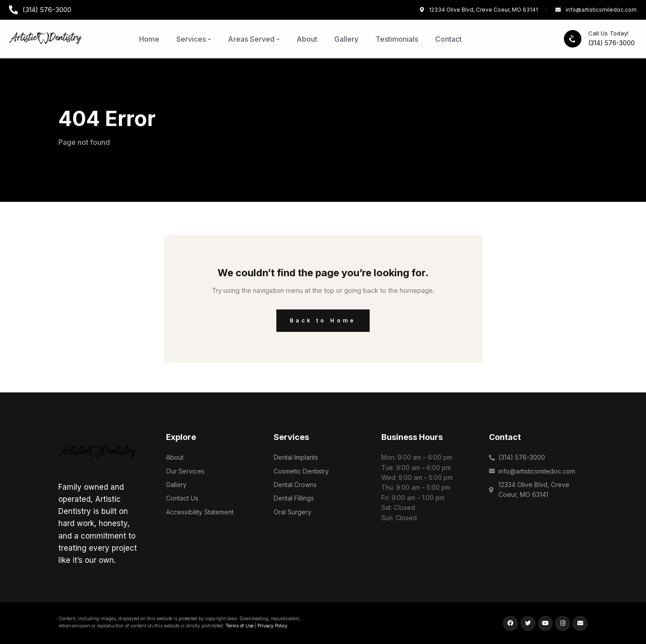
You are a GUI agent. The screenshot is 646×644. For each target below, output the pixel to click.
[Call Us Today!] (573, 39)
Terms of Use (240, 626)
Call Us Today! (608, 33)
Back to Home (323, 320)
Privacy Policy (273, 626)
